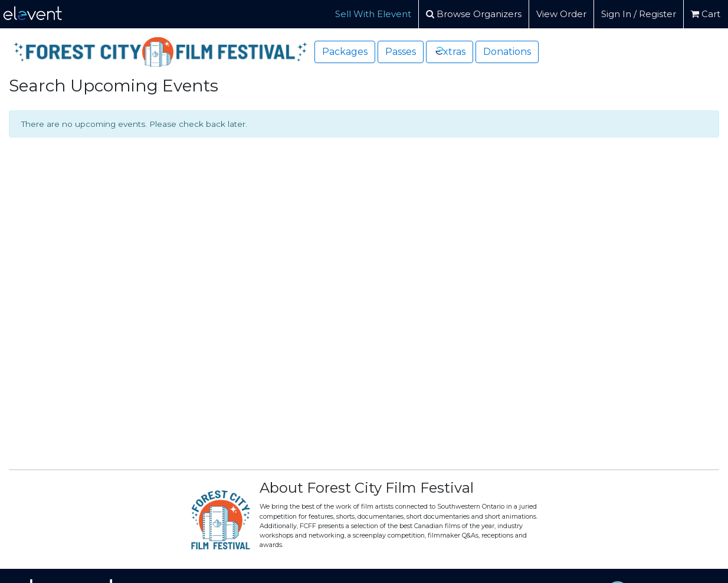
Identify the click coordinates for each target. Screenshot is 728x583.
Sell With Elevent (373, 14)
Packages (345, 52)
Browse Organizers (474, 14)
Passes (401, 52)
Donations (507, 52)
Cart (706, 14)
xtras (450, 51)
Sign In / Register (639, 14)
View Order (561, 14)
